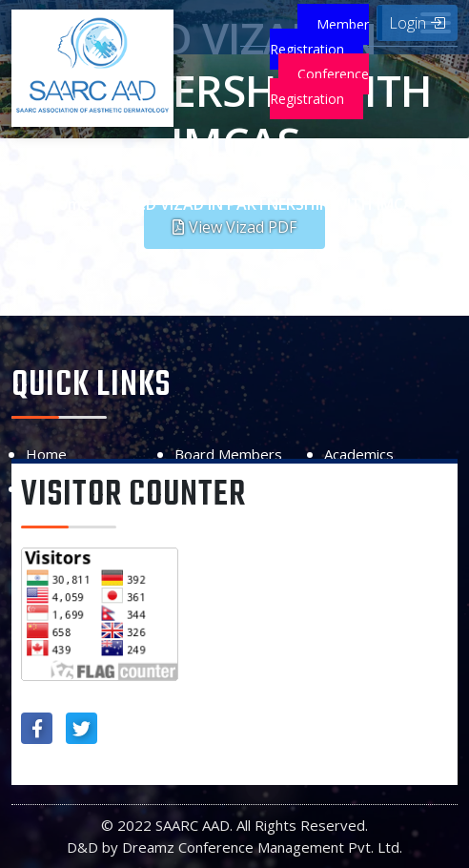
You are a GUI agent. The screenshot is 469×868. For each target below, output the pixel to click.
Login (417, 23)
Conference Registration (319, 86)
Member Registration (319, 37)
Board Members (228, 454)
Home (69, 204)
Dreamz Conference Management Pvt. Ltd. (262, 847)
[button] (234, 227)
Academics (359, 454)
